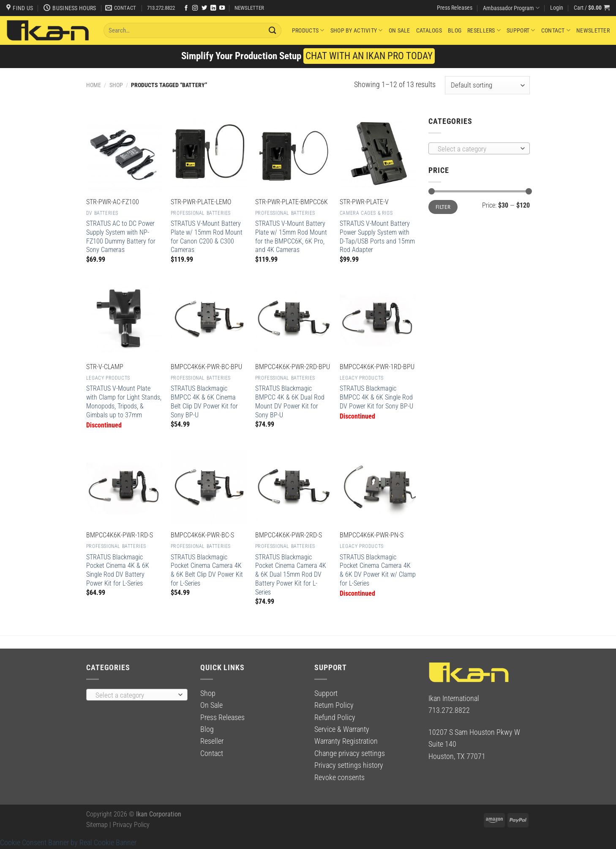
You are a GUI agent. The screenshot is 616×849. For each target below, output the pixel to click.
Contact (556, 30)
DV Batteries (102, 213)
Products (308, 30)
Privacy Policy (131, 825)
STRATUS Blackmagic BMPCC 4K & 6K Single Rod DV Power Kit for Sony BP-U (376, 397)
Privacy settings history (349, 765)
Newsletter (593, 30)
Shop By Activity (357, 30)
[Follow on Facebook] (186, 8)
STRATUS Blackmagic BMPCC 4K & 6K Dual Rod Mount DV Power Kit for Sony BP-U (290, 401)
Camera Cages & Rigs (366, 213)
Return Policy (334, 705)
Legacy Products (108, 378)
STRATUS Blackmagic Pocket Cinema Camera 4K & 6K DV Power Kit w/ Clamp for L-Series (378, 570)
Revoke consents (339, 778)
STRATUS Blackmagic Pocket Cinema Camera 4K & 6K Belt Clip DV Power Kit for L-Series (207, 570)
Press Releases (455, 8)
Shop (116, 85)
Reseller (212, 741)
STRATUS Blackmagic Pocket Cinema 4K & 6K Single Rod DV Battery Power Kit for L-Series (118, 570)
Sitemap (97, 825)
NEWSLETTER (249, 8)
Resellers (484, 30)
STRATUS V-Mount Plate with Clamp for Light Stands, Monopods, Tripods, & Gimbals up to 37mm (124, 401)
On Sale (399, 30)
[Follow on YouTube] (222, 8)
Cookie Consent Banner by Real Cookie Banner (68, 843)
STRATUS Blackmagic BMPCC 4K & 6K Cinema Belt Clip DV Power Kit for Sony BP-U (204, 401)
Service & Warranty (342, 729)
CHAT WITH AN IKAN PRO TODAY (369, 56)
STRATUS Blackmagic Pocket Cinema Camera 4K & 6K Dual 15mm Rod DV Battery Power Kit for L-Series (291, 575)
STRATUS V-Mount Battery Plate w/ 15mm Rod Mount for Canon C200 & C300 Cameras (207, 237)
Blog (455, 30)
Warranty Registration (346, 741)
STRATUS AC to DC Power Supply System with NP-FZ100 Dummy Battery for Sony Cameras (121, 237)
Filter (443, 207)
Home (94, 85)
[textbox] (477, 149)
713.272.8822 (161, 8)
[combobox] (479, 148)
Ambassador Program (511, 8)
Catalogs (429, 30)
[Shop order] (487, 85)
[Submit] (273, 30)
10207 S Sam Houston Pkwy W (474, 732)
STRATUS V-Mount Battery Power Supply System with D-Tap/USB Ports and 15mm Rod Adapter (377, 237)
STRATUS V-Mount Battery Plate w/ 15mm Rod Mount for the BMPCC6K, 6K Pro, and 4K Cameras (291, 237)
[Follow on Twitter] (204, 8)
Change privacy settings (350, 753)
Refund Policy (335, 718)
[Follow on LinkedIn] (213, 8)
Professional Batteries (201, 213)
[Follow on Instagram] (195, 8)
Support (521, 30)
